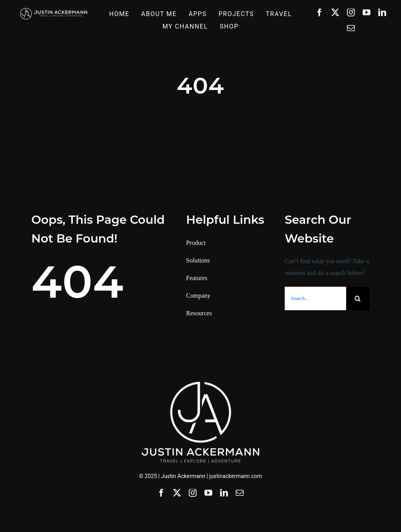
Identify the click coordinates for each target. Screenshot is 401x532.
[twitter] (335, 13)
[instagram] (351, 13)
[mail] (351, 28)
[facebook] (320, 13)
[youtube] (367, 13)
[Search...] (315, 298)
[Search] (358, 298)
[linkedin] (382, 13)
